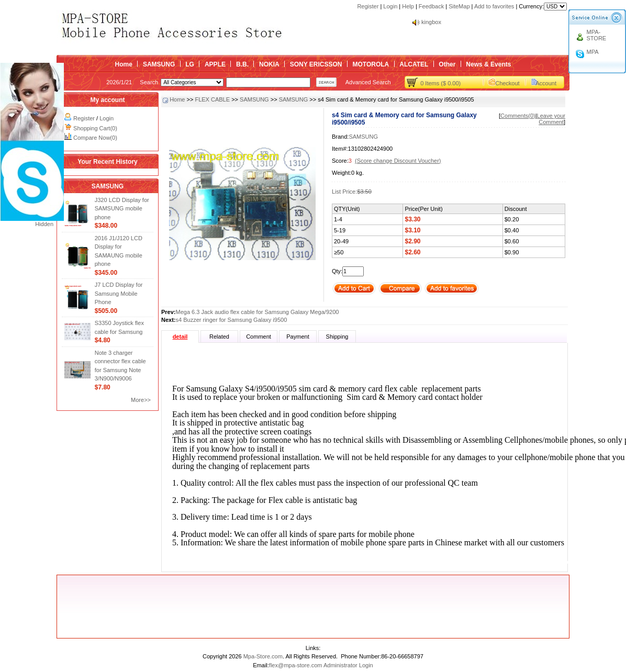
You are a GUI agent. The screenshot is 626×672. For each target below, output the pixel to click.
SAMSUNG (159, 64)
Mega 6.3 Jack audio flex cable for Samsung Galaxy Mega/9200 (258, 312)
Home (124, 64)
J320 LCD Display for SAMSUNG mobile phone (122, 209)
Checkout (507, 83)
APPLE (215, 64)
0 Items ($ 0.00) (440, 83)
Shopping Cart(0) (95, 128)
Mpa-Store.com (263, 656)
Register (368, 6)
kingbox (431, 22)
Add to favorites (494, 6)
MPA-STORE (597, 35)
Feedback (431, 6)
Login (390, 6)
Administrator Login (348, 665)
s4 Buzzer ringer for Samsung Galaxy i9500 (232, 320)
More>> (141, 400)
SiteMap (459, 6)
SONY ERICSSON (316, 64)
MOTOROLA (371, 64)
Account (546, 83)
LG (190, 64)
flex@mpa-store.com (296, 665)
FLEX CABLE (212, 99)
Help (408, 6)
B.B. (242, 64)
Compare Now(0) (95, 138)
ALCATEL (414, 64)
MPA (593, 52)
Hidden (44, 224)
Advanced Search (368, 82)
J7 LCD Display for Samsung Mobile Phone (119, 293)
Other (447, 64)
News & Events (488, 64)
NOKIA (269, 64)
